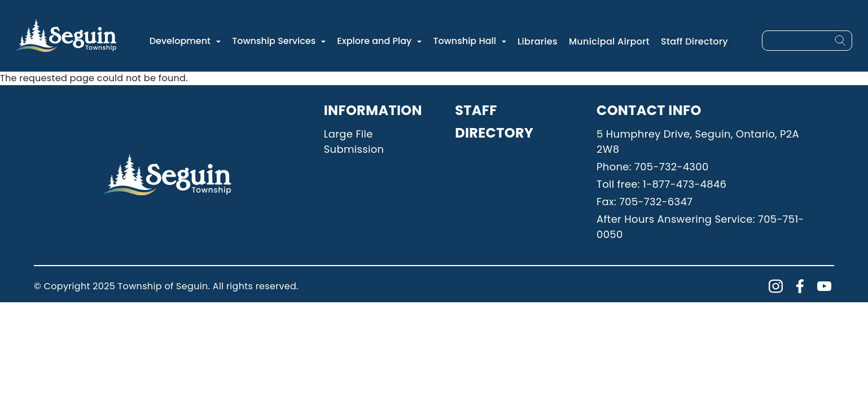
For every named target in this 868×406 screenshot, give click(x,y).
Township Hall (464, 41)
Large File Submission (354, 142)
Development (180, 41)
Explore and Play (374, 41)
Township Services (274, 41)
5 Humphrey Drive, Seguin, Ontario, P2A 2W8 (698, 142)
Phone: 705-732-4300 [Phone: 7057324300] (652, 167)
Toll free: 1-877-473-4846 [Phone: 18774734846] (661, 184)
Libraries (538, 41)
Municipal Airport (609, 41)
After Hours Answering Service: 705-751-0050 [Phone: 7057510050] (700, 227)
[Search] (840, 41)
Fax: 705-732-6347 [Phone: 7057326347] (645, 202)
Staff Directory (694, 41)
